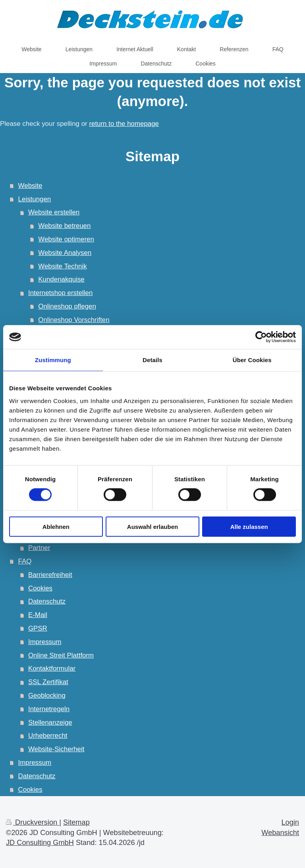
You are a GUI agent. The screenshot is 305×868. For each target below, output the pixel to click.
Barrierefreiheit (50, 575)
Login (290, 822)
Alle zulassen (249, 526)
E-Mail (38, 615)
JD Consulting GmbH (40, 843)
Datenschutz (47, 601)
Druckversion (33, 822)
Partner (39, 548)
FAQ (25, 561)
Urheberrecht (48, 736)
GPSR (38, 628)
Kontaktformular (52, 668)
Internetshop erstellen (60, 293)
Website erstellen (54, 212)
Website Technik (62, 266)
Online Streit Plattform (61, 655)
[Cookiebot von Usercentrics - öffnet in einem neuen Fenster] (261, 337)
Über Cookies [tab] (252, 360)
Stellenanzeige (50, 722)
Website (30, 186)
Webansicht (280, 833)
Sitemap (76, 822)
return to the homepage (124, 124)
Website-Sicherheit (56, 749)
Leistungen (35, 199)
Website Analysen (65, 253)
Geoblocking (47, 695)
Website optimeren (66, 239)
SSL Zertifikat (48, 682)
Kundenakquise (61, 279)
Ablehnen (56, 526)
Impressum (45, 642)
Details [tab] (152, 360)
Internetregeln (49, 709)
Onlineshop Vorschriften (74, 320)
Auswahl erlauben (152, 526)
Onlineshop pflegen (67, 306)
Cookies (40, 588)
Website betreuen (64, 226)
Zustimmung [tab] (53, 360)
